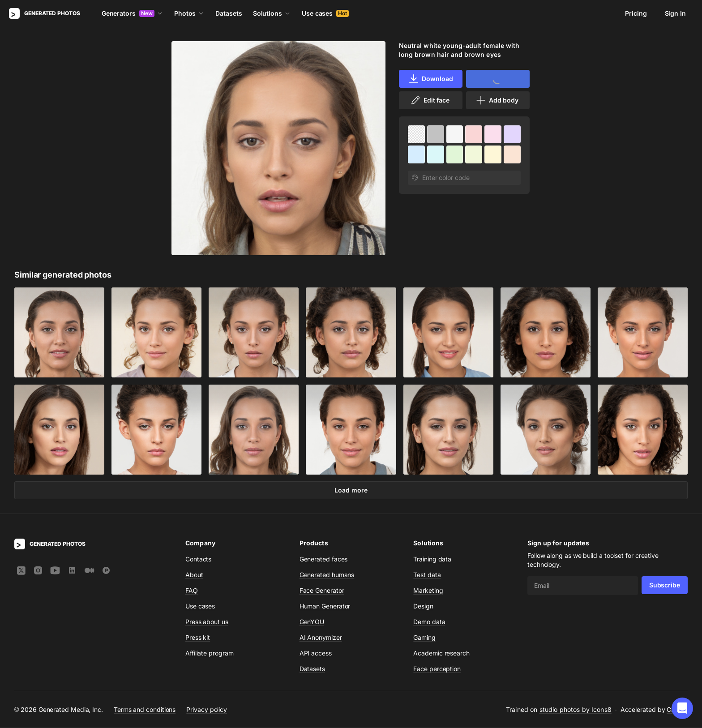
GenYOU (312, 622)
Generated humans (327, 575)
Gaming (424, 638)
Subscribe (665, 585)
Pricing (636, 13)
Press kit (198, 638)
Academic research (441, 653)
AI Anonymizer (321, 638)
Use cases (325, 13)
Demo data (429, 622)
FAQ (192, 591)
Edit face (430, 100)
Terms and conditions (145, 710)
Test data (427, 575)
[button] (682, 708)
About (194, 575)
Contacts (198, 559)
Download (430, 79)
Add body (497, 100)
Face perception (437, 669)
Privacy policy (207, 710)
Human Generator (325, 606)
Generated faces (324, 559)
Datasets (229, 13)
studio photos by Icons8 (576, 710)
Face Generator (322, 591)
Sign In (675, 13)
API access (316, 653)
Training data (432, 559)
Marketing (428, 591)
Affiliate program (210, 653)
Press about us (207, 622)
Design (423, 606)
